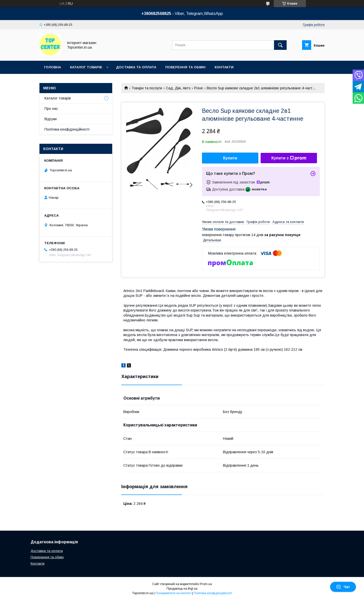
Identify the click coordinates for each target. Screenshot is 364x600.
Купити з (289, 158)
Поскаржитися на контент (173, 593)
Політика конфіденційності (67, 129)
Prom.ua (206, 584)
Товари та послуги (147, 88)
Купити (230, 158)
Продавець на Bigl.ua (182, 589)
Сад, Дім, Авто (178, 88)
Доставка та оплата (136, 67)
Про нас (51, 109)
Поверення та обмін (185, 67)
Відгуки (51, 119)
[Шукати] (280, 45)
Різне (199, 88)
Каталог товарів (86, 67)
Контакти (224, 67)
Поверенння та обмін (47, 557)
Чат (343, 587)
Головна (52, 67)
